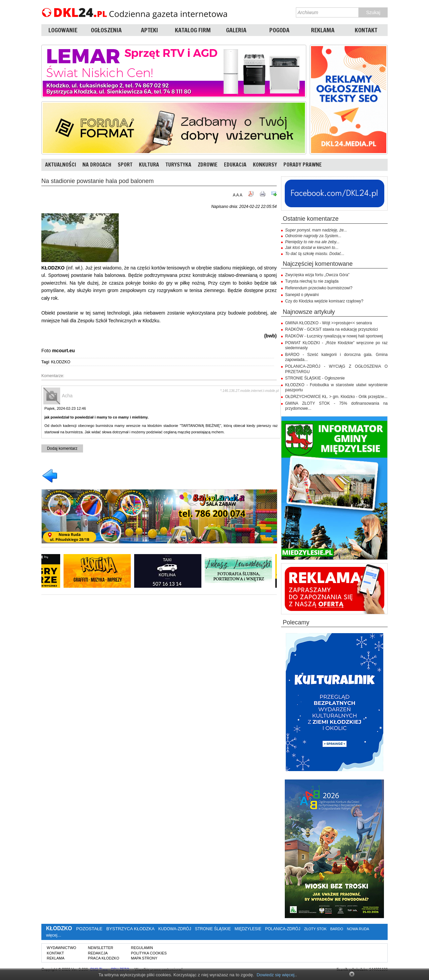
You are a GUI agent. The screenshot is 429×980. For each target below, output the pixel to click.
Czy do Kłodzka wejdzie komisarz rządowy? (324, 301)
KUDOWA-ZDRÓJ (175, 929)
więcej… (54, 935)
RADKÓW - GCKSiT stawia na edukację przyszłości (331, 329)
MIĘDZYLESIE (248, 929)
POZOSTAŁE (89, 929)
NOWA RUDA (358, 929)
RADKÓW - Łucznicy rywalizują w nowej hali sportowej (334, 336)
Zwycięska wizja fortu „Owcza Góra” (317, 275)
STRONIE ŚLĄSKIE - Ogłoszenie (315, 378)
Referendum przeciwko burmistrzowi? (319, 288)
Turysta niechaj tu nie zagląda (312, 281)
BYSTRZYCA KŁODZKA (130, 929)
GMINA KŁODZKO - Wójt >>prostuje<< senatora (328, 323)
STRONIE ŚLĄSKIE (213, 929)
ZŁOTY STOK (316, 929)
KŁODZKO (61, 362)
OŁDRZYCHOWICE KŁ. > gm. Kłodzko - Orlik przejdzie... (336, 397)
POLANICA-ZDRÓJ (283, 929)
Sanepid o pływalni (302, 295)
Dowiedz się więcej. (276, 975)
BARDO (337, 929)
